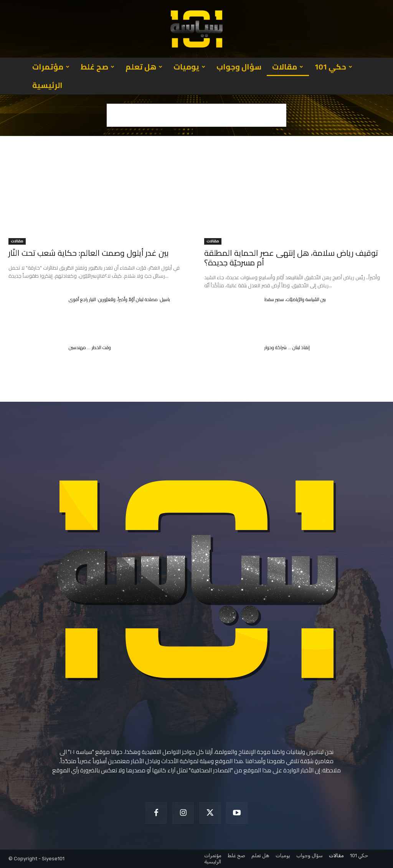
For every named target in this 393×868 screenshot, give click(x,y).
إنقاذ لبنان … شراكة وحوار (287, 347)
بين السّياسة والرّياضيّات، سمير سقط (295, 299)
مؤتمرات (51, 67)
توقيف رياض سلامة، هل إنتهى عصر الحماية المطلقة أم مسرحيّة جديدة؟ (291, 258)
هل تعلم (144, 67)
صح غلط (97, 67)
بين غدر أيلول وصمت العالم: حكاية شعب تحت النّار (88, 253)
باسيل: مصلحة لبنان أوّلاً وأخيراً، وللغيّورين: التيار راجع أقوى (119, 299)
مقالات (288, 67)
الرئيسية (47, 85)
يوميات (189, 67)
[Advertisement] (196, 115)
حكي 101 (333, 67)
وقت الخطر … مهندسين (90, 347)
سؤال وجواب (239, 67)
